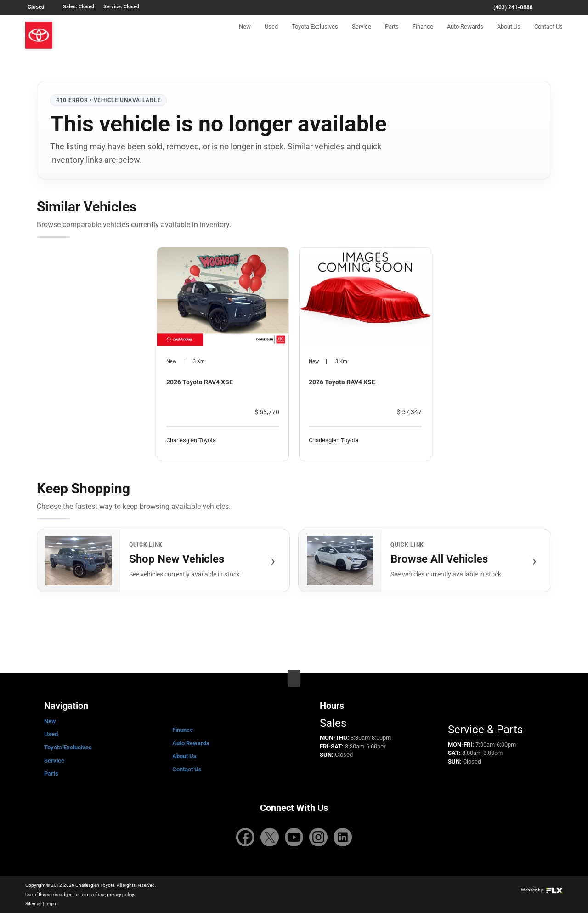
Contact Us (548, 35)
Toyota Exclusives (315, 35)
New (245, 35)
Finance (423, 35)
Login (50, 904)
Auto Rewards (465, 35)
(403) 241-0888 (513, 7)
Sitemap (34, 904)
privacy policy (120, 894)
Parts (392, 35)
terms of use (93, 894)
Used (271, 35)
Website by (542, 890)
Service (362, 35)
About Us (509, 35)
